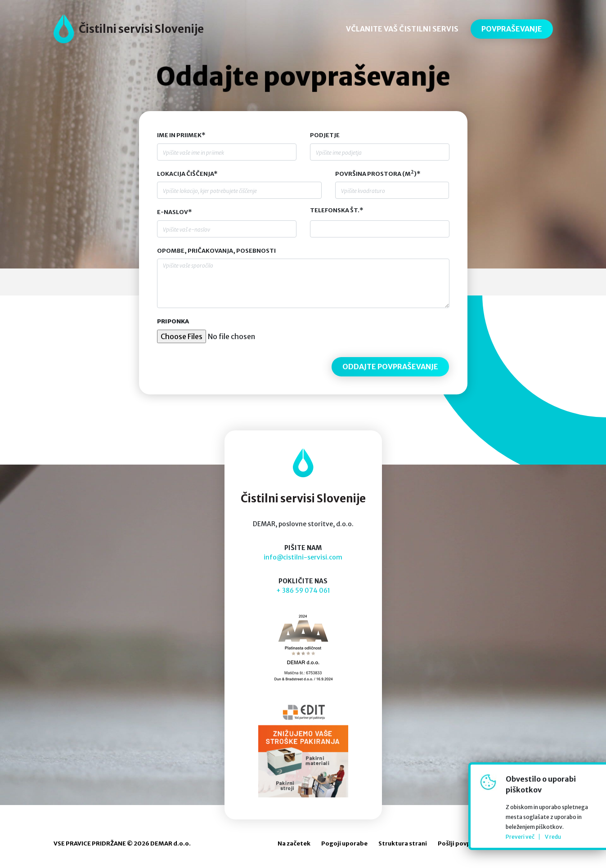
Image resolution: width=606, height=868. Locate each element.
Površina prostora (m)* (378, 174)
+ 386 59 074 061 (303, 591)
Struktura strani (403, 843)
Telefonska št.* (337, 210)
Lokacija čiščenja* (187, 174)
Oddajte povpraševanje (303, 77)
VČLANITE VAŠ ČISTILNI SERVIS (402, 29)
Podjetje (325, 135)
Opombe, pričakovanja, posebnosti (216, 251)
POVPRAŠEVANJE (512, 29)
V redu (553, 837)
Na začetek (294, 843)
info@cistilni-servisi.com (303, 557)
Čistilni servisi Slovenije (141, 29)
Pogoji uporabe (344, 843)
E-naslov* (174, 212)
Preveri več (520, 837)
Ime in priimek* (181, 135)
